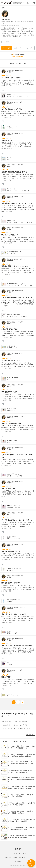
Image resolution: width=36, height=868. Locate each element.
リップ (22, 725)
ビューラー (27, 728)
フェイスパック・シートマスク (10, 725)
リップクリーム (6, 728)
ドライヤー (28, 725)
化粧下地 (21, 728)
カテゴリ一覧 (14, 853)
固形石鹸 (25, 722)
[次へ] (18, 702)
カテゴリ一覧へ (30, 735)
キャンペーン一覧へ (18, 56)
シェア (29, 48)
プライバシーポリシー (25, 858)
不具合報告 (18, 862)
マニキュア (14, 728)
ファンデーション (6, 722)
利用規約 (15, 858)
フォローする (7, 48)
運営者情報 (8, 858)
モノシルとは (22, 853)
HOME (18, 849)
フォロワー (18, 48)
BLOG (7, 42)
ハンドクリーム (17, 722)
